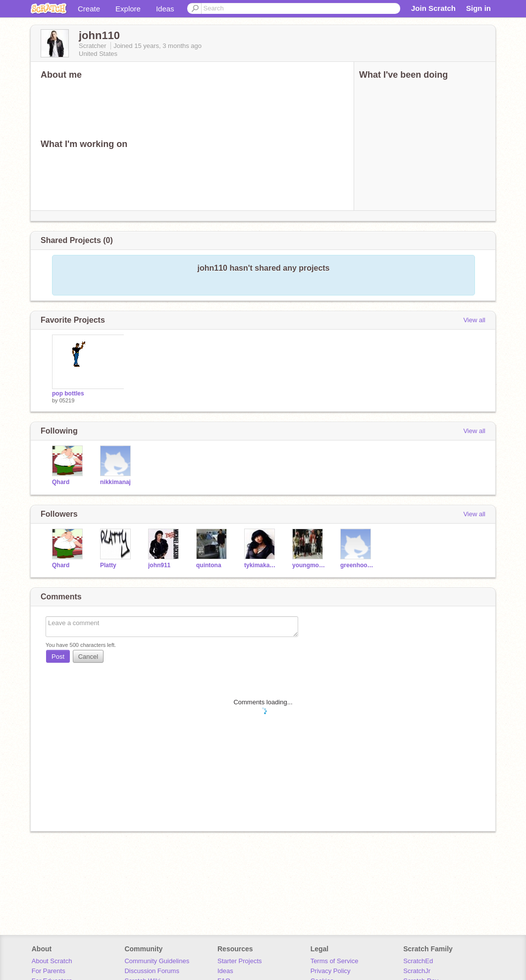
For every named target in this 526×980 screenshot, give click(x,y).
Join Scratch (433, 8)
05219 (67, 400)
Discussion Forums (152, 971)
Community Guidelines (157, 961)
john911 (159, 565)
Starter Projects (240, 961)
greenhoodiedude (357, 565)
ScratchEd (418, 961)
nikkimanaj (115, 482)
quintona (209, 565)
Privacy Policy (331, 971)
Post (58, 657)
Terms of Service (335, 961)
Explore (128, 9)
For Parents (49, 971)
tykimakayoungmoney (261, 565)
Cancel (88, 657)
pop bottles (68, 393)
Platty (108, 565)
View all (474, 320)
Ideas (165, 9)
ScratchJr (417, 971)
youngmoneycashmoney (309, 565)
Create (89, 9)
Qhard (61, 482)
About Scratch (52, 961)
